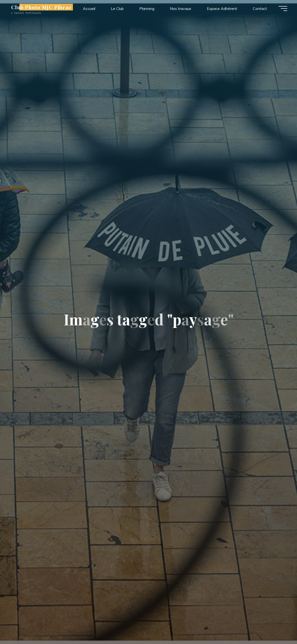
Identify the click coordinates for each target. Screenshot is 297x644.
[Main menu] (283, 9)
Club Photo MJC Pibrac (41, 7)
